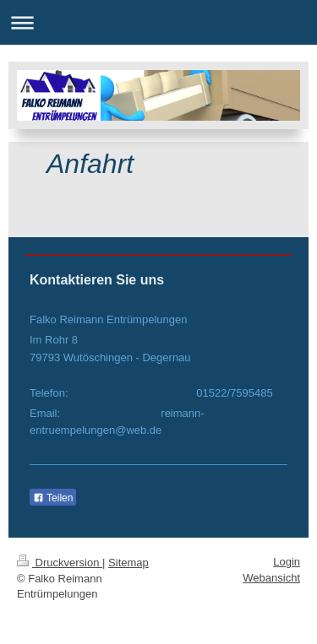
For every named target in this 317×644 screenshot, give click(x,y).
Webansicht (271, 578)
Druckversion (60, 563)
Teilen (53, 498)
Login (287, 562)
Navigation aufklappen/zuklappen (158, 22)
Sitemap (128, 563)
